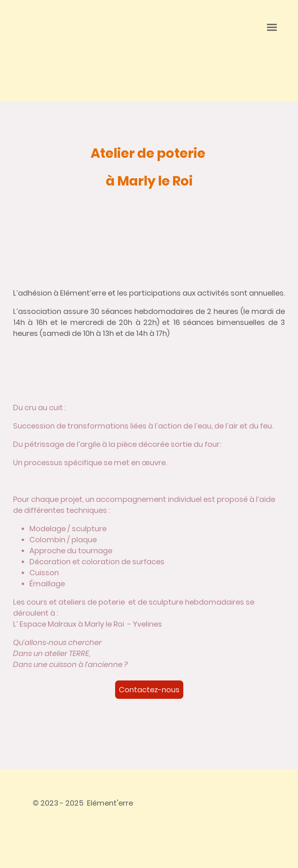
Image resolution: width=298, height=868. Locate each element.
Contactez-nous (149, 690)
